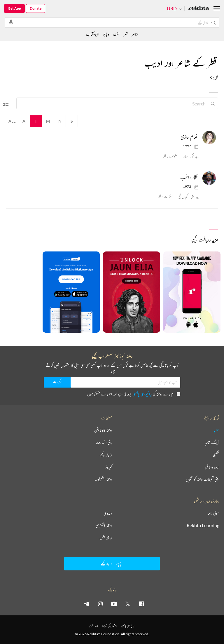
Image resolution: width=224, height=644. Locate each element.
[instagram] (100, 604)
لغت (116, 34)
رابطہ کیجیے (106, 455)
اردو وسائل (212, 467)
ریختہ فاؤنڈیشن (103, 430)
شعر (126, 34)
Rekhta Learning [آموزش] (203, 525)
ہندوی (108, 513)
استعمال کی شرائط (110, 626)
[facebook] (141, 604)
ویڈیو (106, 34)
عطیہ (216, 430)
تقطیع (216, 455)
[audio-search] (11, 22)
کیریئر (108, 467)
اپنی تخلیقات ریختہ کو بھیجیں (203, 479)
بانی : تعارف (104, 442)
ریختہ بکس (106, 538)
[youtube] (114, 604)
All (12, 121)
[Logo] (199, 9)
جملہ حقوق (93, 626)
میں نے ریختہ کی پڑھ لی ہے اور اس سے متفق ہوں (134, 394)
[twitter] (128, 604)
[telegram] (87, 604)
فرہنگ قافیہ (212, 442)
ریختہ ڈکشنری (104, 525)
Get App (14, 8)
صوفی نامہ (213, 513)
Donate (36, 8)
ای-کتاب (93, 34)
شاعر (135, 34)
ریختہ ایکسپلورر (103, 479)
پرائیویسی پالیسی (142, 394)
